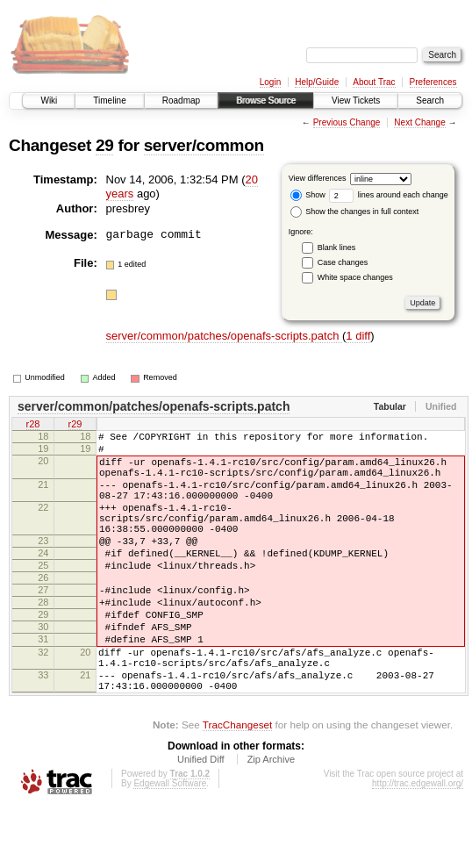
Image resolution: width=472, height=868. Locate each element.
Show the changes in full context (355, 212)
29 (104, 145)
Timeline (109, 100)
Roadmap (181, 100)
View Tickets (356, 100)
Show (308, 195)
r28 (33, 425)
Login (270, 82)
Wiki (49, 100)
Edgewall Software (170, 844)
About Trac (374, 82)
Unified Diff (201, 820)
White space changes (355, 277)
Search (430, 100)
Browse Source (266, 100)
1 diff (358, 336)
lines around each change (389, 195)
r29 (75, 425)
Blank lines (337, 247)
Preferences (433, 82)
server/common (204, 145)
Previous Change (347, 122)
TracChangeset (237, 785)
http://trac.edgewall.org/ (418, 844)
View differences (318, 178)
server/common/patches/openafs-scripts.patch (225, 336)
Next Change (419, 122)
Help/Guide (317, 82)
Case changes (343, 262)
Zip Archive (271, 820)
